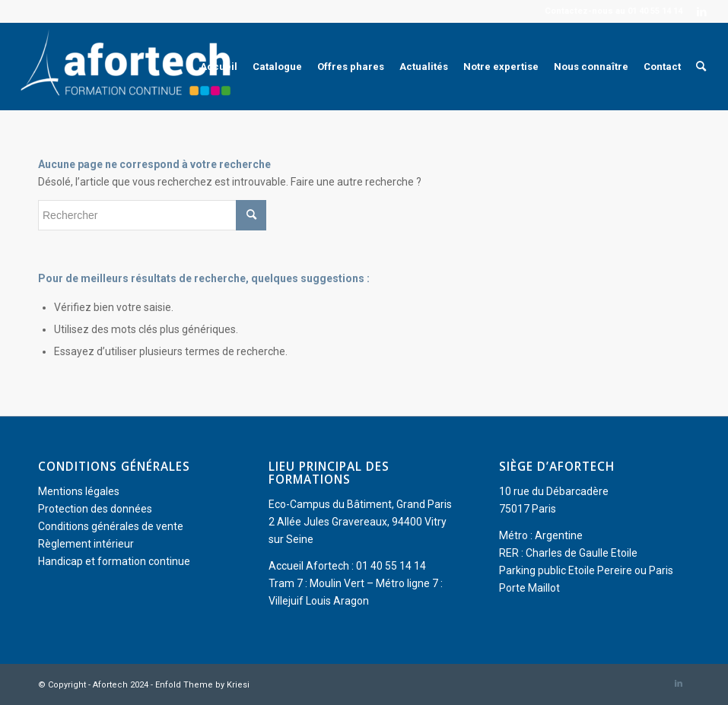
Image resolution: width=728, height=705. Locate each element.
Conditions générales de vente (111, 526)
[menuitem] (219, 67)
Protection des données (95, 509)
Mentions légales (79, 491)
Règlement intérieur (86, 544)
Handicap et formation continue (114, 561)
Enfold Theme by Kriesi (202, 685)
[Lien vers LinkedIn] (702, 11)
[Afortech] (129, 67)
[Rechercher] (701, 67)
